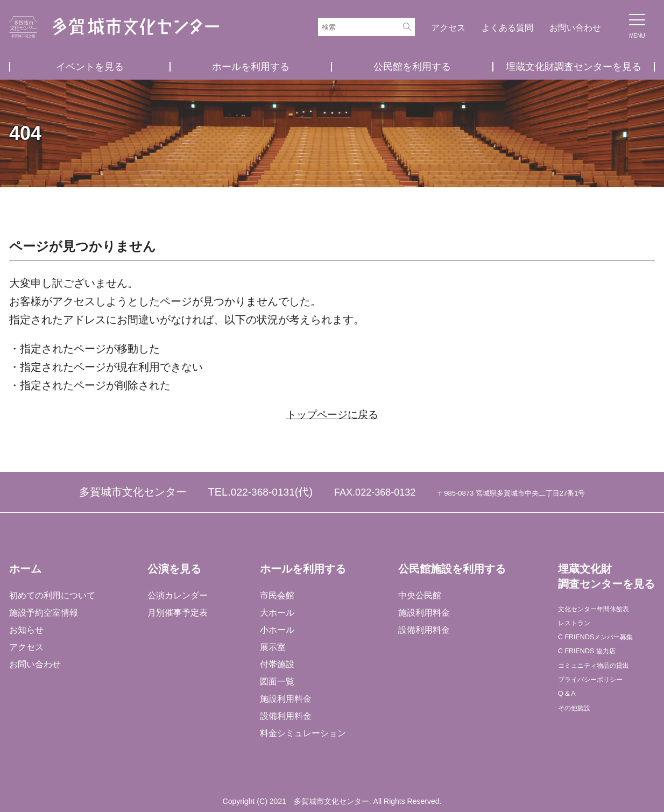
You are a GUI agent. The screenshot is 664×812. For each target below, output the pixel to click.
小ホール (277, 629)
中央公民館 (419, 595)
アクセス (448, 28)
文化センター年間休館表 (604, 610)
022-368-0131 (263, 492)
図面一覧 (277, 681)
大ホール (277, 612)
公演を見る (174, 568)
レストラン (578, 627)
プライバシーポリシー (600, 696)
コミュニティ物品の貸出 (604, 679)
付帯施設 (277, 664)
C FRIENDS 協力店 (594, 662)
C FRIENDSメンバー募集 (606, 644)
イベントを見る (90, 67)
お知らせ (26, 629)
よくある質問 (507, 28)
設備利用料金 (285, 715)
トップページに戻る (332, 414)
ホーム (25, 568)
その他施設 (578, 730)
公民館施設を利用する (451, 568)
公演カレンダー (177, 595)
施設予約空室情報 (44, 612)
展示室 (272, 647)
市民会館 (277, 595)
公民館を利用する (412, 67)
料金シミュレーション (302, 733)
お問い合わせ (575, 28)
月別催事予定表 (177, 612)
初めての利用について (52, 595)
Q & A (568, 713)
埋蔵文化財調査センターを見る (574, 67)
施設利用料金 (285, 698)
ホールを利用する (251, 67)
